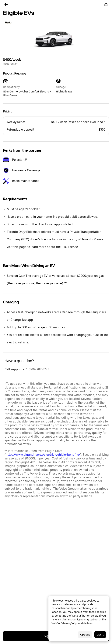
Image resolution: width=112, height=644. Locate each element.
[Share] (106, 5)
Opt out (85, 635)
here (90, 623)
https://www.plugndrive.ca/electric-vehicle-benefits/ (43, 455)
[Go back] (6, 5)
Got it (100, 635)
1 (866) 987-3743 (38, 369)
